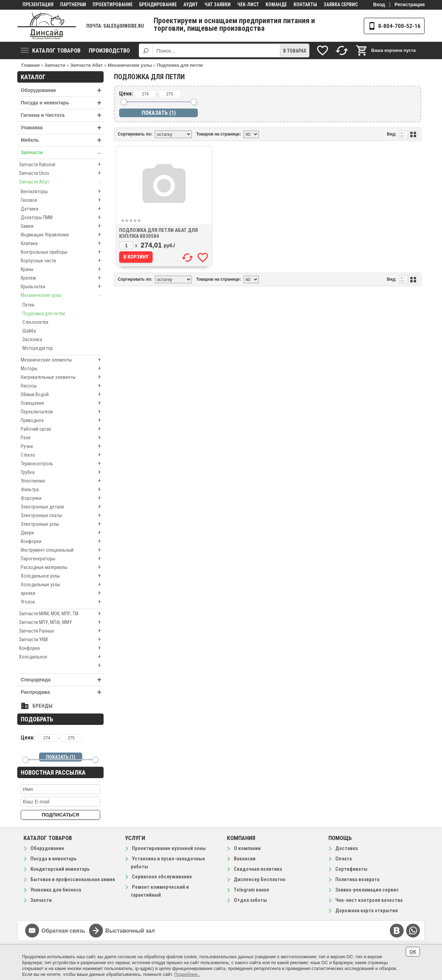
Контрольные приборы (62, 252)
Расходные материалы (62, 567)
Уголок (62, 602)
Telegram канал (251, 890)
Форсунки (62, 498)
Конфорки (62, 541)
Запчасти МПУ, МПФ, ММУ (61, 622)
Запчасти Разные (61, 631)
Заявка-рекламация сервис (367, 890)
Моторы (62, 368)
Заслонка (32, 339)
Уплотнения (62, 481)
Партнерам (73, 4)
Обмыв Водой (62, 394)
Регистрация (410, 4)
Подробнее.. (187, 974)
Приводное (62, 420)
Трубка (62, 472)
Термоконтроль (62, 464)
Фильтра (62, 489)
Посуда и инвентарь (62, 103)
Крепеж (62, 278)
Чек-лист (248, 4)
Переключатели (62, 412)
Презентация (38, 4)
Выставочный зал (130, 931)
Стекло (62, 455)
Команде (276, 4)
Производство (109, 50)
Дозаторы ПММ (62, 217)
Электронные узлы (62, 524)
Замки (62, 226)
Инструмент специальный (62, 550)
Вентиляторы (62, 192)
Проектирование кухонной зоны (169, 848)
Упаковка (62, 128)
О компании (247, 848)
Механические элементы (62, 360)
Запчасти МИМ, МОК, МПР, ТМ (61, 614)
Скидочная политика (258, 869)
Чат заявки (218, 4)
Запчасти (62, 153)
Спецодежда (62, 680)
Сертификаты (351, 869)
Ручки (62, 446)
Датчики (62, 209)
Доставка (347, 848)
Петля (28, 305)
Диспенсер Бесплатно (260, 879)
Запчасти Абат (61, 182)
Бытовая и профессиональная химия (73, 879)
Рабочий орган (62, 429)
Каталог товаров (51, 50)
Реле (62, 438)
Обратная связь (63, 931)
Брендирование (158, 4)
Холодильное (61, 657)
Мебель (62, 140)
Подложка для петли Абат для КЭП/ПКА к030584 (158, 233)
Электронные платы (62, 515)
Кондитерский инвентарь (60, 869)
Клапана (62, 243)
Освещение (62, 403)
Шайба (29, 331)
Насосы (62, 386)
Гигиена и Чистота (62, 115)
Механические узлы (62, 295)
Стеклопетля (35, 322)
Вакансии (245, 859)
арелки (62, 593)
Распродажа (62, 692)
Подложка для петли (44, 314)
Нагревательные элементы (62, 377)
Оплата (344, 859)
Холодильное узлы (62, 576)
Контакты (305, 4)
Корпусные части (62, 261)
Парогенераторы (62, 559)
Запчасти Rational (61, 165)
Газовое (62, 200)
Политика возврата (357, 879)
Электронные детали (62, 507)
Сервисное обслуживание (162, 877)
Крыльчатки (62, 287)
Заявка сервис (341, 4)
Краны (62, 269)
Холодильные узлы (62, 585)
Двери (62, 533)
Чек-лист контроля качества (369, 900)
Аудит (191, 4)
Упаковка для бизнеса (56, 890)
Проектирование (113, 4)
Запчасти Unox (61, 173)
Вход (379, 4)
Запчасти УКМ (61, 640)
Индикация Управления (62, 235)
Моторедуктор (38, 348)
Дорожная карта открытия (367, 911)
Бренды (42, 706)
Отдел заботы (250, 900)
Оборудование (62, 90)
